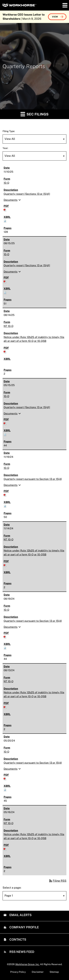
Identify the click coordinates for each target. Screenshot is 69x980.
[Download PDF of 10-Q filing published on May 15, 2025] (5, 423)
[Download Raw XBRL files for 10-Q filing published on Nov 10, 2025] (5, 221)
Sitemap (54, 972)
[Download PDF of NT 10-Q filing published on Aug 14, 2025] (5, 352)
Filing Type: (9, 131)
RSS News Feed (21, 952)
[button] (65, 5)
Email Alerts (20, 915)
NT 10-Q (8, 326)
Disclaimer (38, 972)
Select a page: (12, 888)
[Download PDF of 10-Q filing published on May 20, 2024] (5, 779)
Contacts (17, 939)
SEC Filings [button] (34, 114)
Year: (5, 148)
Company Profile (24, 927)
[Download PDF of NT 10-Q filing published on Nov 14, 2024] (5, 565)
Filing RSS (57, 881)
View (55, 17)
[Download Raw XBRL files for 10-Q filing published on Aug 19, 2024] (5, 648)
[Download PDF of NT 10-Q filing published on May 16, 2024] (5, 849)
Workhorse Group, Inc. (27, 964)
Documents (13, 200)
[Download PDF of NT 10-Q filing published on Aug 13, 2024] (5, 707)
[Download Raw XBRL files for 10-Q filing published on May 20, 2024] (5, 790)
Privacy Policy (18, 972)
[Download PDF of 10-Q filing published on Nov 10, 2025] (5, 210)
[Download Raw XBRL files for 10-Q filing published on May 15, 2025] (5, 434)
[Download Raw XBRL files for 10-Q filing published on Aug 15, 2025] (5, 292)
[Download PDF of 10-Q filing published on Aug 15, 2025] (5, 281)
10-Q (6, 183)
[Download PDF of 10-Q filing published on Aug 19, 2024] (5, 637)
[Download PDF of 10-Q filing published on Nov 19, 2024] (5, 495)
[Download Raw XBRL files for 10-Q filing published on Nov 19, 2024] (5, 506)
